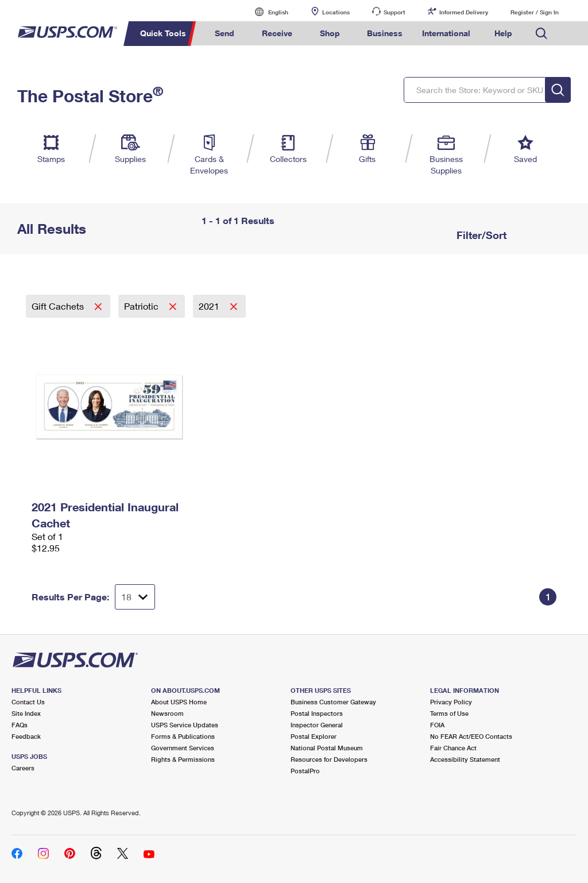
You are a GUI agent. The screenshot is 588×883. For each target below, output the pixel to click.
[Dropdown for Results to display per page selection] (135, 597)
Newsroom (167, 713)
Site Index (26, 713)
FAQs (20, 725)
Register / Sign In (535, 12)
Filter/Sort (480, 235)
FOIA (437, 725)
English (266, 12)
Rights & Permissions (183, 759)
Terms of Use (449, 713)
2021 (210, 306)
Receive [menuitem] (277, 33)
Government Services (183, 748)
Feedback (26, 736)
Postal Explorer (314, 736)
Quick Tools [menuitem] (163, 33)
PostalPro (305, 771)
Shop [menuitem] (330, 33)
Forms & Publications (183, 736)
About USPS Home (179, 702)
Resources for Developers (329, 759)
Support (394, 12)
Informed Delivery (464, 12)
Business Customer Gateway (333, 702)
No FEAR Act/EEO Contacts (471, 736)
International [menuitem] (446, 33)
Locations (336, 12)
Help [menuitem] (503, 33)
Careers (23, 768)
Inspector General (317, 725)
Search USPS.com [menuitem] (541, 34)
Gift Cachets (59, 306)
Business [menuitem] (385, 33)
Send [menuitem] (225, 33)
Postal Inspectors (317, 713)
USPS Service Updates (185, 725)
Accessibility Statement (465, 759)
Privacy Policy (451, 702)
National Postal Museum (327, 748)
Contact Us (28, 702)
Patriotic (142, 306)
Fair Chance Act (453, 748)
